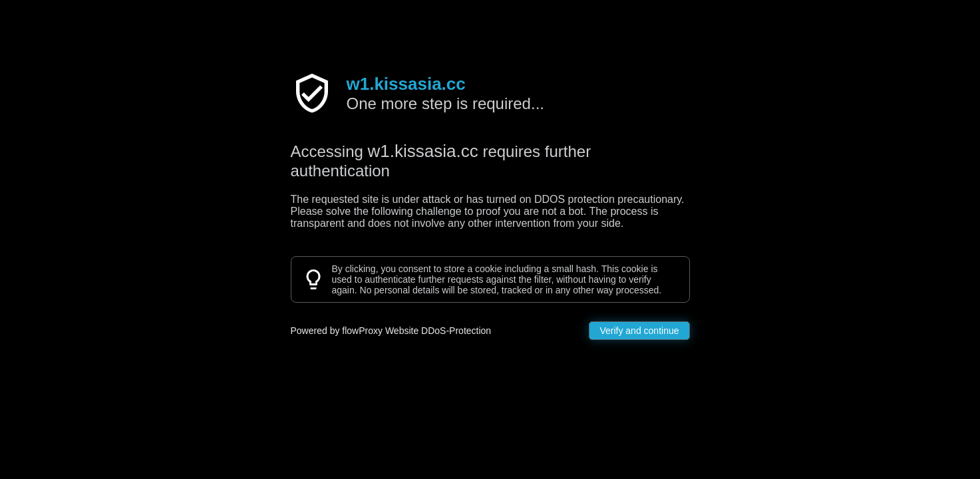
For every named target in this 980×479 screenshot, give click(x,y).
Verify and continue (639, 331)
